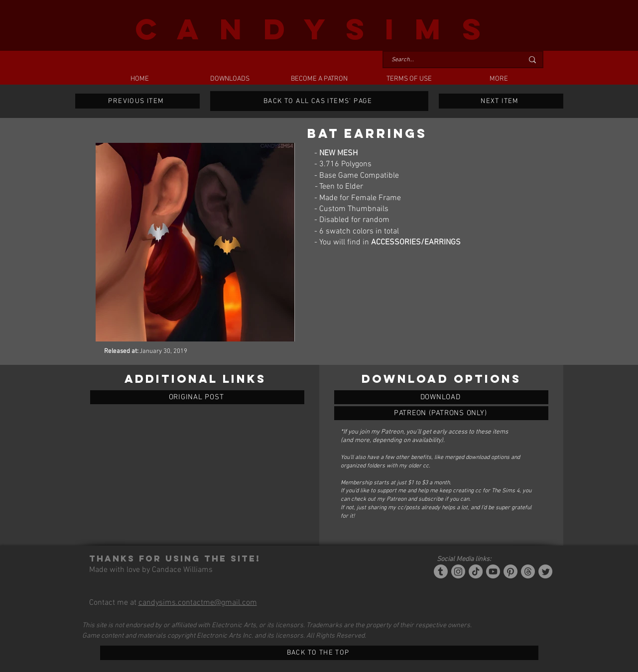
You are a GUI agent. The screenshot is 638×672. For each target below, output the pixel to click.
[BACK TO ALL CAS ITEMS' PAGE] (319, 101)
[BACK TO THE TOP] (319, 653)
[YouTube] (493, 571)
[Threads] (528, 571)
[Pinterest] (510, 571)
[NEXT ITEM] (501, 101)
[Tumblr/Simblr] (441, 571)
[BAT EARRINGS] (441, 397)
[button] (230, 79)
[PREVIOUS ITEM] (137, 101)
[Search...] (450, 60)
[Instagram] (458, 571)
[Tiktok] (476, 571)
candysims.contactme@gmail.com (198, 603)
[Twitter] (545, 571)
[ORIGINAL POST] (197, 397)
